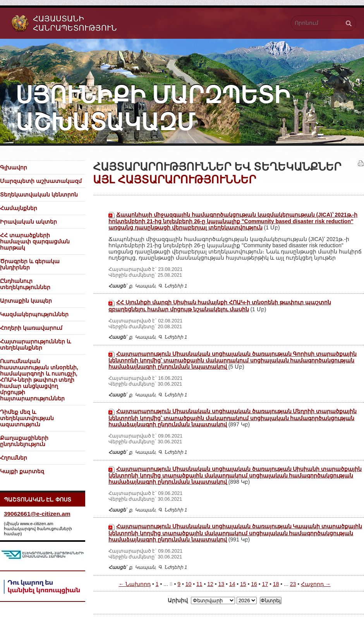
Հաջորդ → (316, 584)
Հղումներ (14, 458)
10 (189, 584)
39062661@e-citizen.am (37, 514)
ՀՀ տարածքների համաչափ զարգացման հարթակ (35, 241)
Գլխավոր (14, 167)
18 (276, 584)
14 (232, 584)
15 (243, 584)
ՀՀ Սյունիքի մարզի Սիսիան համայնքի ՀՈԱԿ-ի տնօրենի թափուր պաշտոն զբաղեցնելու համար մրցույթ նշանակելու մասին (220, 306)
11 (199, 584)
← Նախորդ (135, 584)
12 (210, 584)
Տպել (361, 164)
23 (293, 584)
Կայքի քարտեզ (22, 471)
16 (254, 584)
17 (265, 584)
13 (221, 584)
